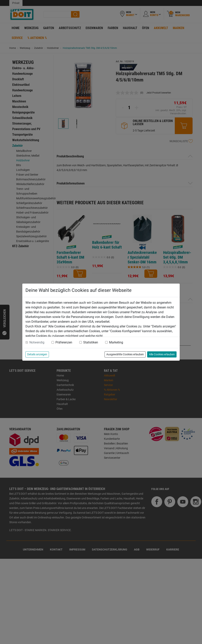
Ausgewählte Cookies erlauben (125, 354)
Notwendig (37, 342)
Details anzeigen (37, 354)
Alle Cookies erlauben (162, 354)
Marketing (116, 342)
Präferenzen (64, 342)
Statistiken (91, 342)
